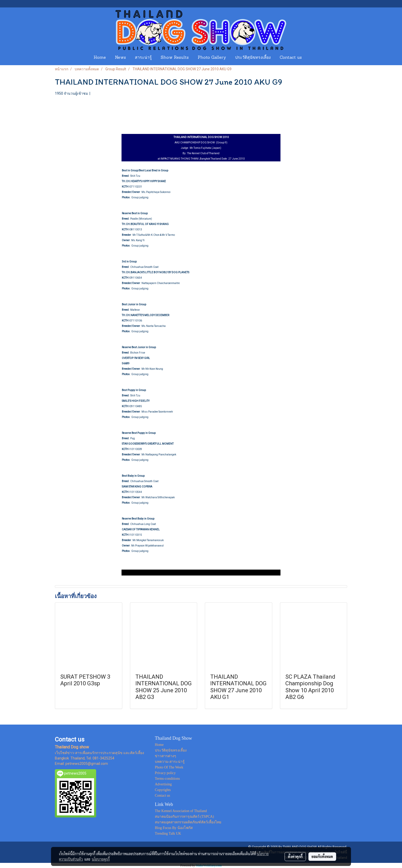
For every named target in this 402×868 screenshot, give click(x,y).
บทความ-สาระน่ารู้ (170, 762)
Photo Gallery (212, 58)
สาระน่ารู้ (143, 58)
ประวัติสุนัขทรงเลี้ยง (253, 58)
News (120, 58)
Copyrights (163, 790)
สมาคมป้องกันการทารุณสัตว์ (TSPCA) (184, 817)
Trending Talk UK (168, 833)
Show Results (175, 58)
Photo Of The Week (169, 767)
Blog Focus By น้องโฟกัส (174, 828)
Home (100, 58)
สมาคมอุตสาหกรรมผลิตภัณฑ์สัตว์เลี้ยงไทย (188, 822)
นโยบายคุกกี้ (101, 859)
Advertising (163, 784)
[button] (311, 58)
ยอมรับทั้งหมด (322, 856)
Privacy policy (165, 773)
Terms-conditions (167, 779)
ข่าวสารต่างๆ (165, 756)
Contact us (291, 58)
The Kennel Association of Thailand (181, 811)
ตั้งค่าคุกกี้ (295, 856)
